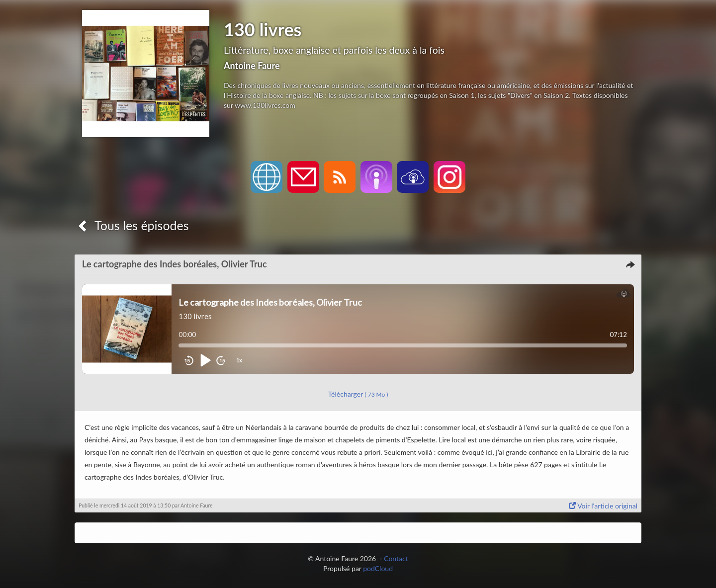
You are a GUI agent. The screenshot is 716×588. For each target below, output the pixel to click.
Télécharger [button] (358, 394)
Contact (396, 558)
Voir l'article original (603, 506)
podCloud (378, 568)
